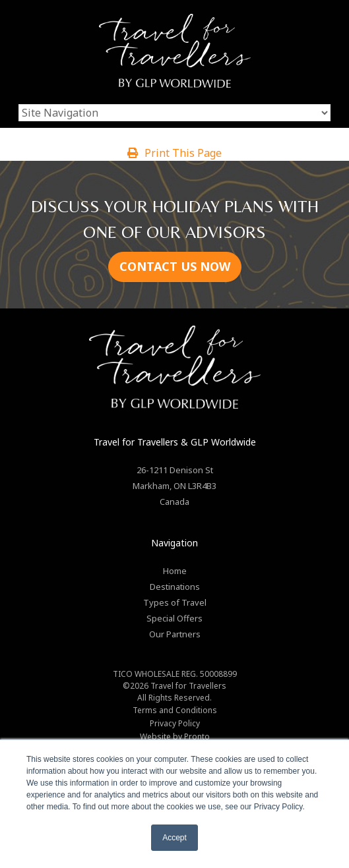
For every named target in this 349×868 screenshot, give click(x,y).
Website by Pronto (175, 737)
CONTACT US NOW (175, 266)
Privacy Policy (175, 723)
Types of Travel (175, 602)
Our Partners (175, 634)
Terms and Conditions (175, 710)
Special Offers (174, 618)
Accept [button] (174, 838)
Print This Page (174, 153)
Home (175, 571)
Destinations (175, 587)
